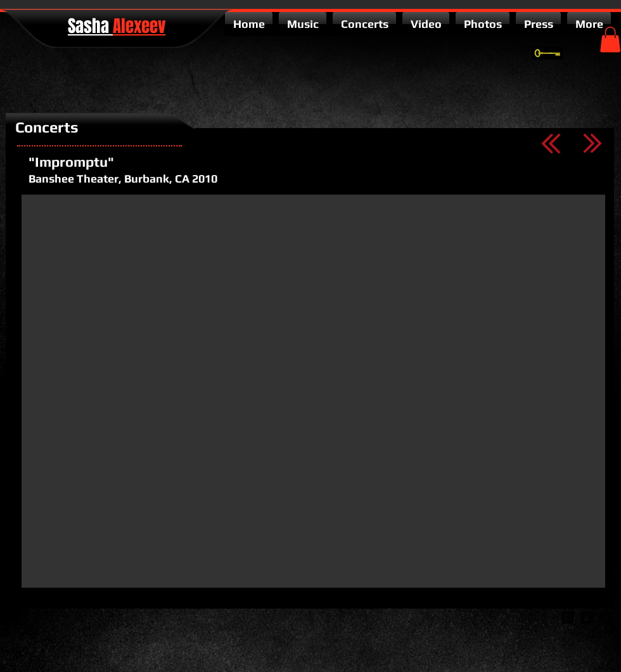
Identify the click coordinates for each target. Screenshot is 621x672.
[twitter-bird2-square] (587, 617)
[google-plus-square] (568, 617)
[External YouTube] (313, 391)
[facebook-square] (606, 617)
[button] (610, 40)
